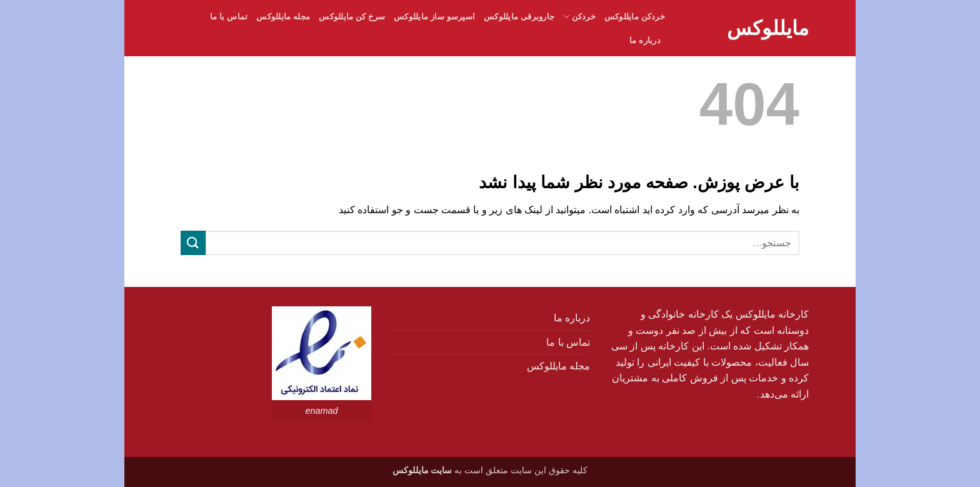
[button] (614, 43)
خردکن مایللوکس (635, 17)
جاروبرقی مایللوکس (519, 17)
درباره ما (645, 40)
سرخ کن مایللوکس (352, 17)
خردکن (579, 17)
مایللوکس (768, 28)
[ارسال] (193, 243)
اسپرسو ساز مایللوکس (434, 17)
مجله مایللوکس (283, 17)
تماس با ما (229, 17)
